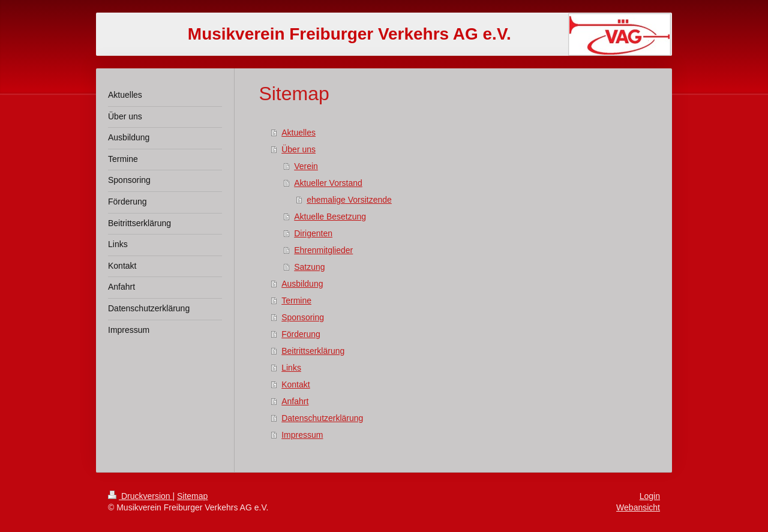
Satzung (309, 267)
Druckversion (140, 496)
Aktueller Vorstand (328, 183)
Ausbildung (302, 284)
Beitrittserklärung (313, 351)
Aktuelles (298, 133)
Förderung (301, 334)
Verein (306, 166)
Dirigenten (313, 233)
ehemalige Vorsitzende (349, 200)
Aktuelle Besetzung (330, 217)
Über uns (298, 149)
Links (291, 368)
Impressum (302, 435)
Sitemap (192, 496)
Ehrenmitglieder (323, 250)
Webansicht (638, 507)
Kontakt (295, 384)
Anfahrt (295, 401)
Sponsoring (303, 317)
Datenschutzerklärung (322, 418)
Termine (296, 300)
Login (650, 496)
